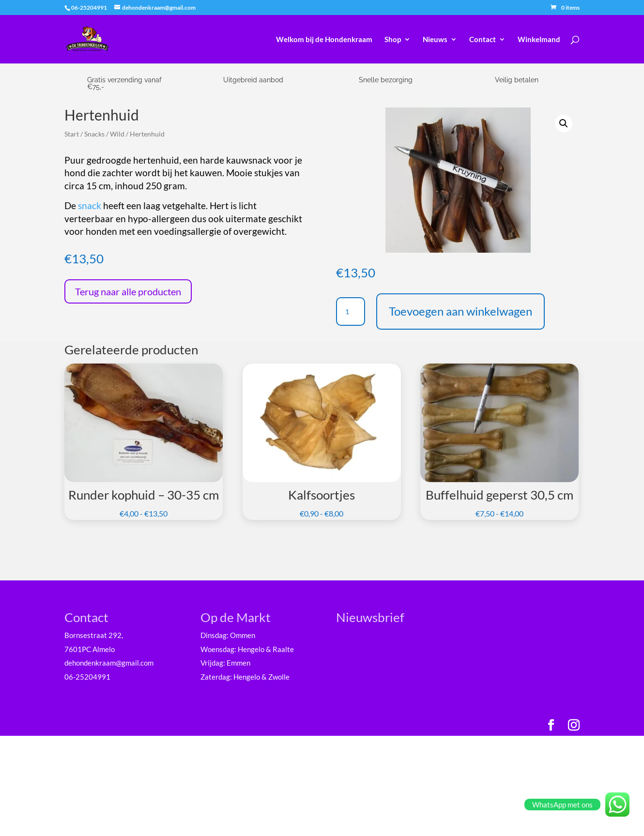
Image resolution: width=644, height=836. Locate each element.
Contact (483, 40)
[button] (564, 123)
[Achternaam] (416, 729)
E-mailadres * (375, 650)
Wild (117, 134)
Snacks (94, 134)
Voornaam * (372, 682)
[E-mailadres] (416, 665)
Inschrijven (416, 754)
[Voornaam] (416, 697)
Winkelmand (539, 40)
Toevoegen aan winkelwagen (460, 311)
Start (72, 134)
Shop (393, 40)
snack (90, 206)
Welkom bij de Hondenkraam (324, 40)
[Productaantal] (351, 312)
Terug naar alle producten (128, 291)
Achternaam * (375, 714)
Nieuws (435, 40)
